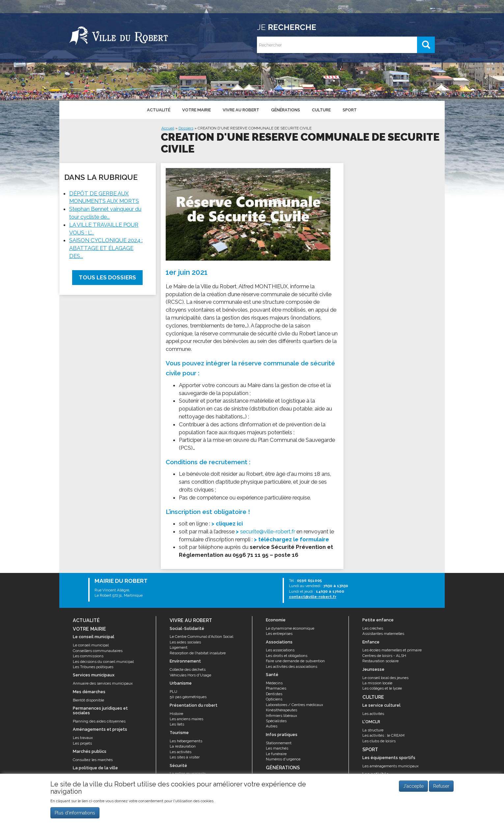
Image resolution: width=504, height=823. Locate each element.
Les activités (181, 752)
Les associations (280, 650)
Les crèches (373, 628)
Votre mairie (196, 110)
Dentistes (274, 694)
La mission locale (377, 683)
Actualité (159, 110)
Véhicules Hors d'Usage (190, 675)
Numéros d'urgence (283, 759)
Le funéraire (276, 754)
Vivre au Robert (241, 110)
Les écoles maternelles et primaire (392, 650)
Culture (321, 110)
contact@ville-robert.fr (313, 597)
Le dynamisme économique (290, 628)
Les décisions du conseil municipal (103, 662)
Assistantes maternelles (383, 634)
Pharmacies (276, 688)
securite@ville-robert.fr (268, 531)
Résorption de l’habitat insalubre (198, 653)
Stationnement (279, 743)
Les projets (82, 743)
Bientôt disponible (88, 700)
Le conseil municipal (91, 645)
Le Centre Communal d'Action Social (201, 637)
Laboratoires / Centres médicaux (294, 705)
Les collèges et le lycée (382, 688)
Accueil (168, 128)
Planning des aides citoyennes (99, 721)
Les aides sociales (185, 642)
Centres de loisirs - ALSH (384, 656)
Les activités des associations (292, 667)
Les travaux (83, 738)
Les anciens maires (186, 719)
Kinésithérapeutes (281, 710)
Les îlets (177, 724)
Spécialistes (276, 721)
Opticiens (274, 699)
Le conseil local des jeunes (385, 678)
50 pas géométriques (188, 697)
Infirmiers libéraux (281, 716)
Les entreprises (279, 634)
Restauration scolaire (380, 661)
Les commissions (88, 656)
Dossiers (186, 128)
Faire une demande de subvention (295, 661)
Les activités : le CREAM (383, 735)
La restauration (183, 746)
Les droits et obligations (287, 656)
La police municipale (188, 774)
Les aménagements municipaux (391, 766)
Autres (272, 726)
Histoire (176, 714)
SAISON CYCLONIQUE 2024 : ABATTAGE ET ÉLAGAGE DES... (106, 248)
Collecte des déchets (188, 669)
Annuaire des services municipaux (103, 683)
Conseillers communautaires (98, 651)
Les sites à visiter (185, 757)
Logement (179, 647)
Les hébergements (186, 741)
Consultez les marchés (93, 760)
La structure (373, 730)
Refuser (441, 787)
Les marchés (277, 748)
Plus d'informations (75, 814)
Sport (350, 110)
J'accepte (413, 787)
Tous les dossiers (107, 277)
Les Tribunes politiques (93, 667)
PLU (173, 692)
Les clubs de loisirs (379, 741)
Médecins (274, 683)
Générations (286, 110)
